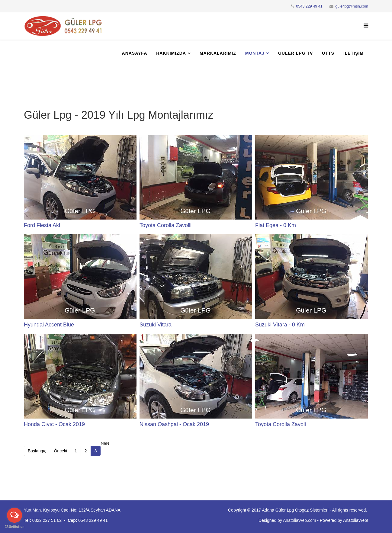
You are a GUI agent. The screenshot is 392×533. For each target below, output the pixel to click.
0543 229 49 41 (309, 6)
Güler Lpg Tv (296, 53)
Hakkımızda (171, 53)
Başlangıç (37, 451)
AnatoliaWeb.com (299, 520)
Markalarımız (218, 53)
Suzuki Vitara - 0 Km (280, 325)
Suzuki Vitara (156, 325)
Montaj (255, 53)
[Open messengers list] (14, 515)
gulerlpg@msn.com (352, 6)
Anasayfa (135, 53)
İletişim (353, 53)
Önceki (60, 451)
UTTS (328, 53)
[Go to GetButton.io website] (14, 527)
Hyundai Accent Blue (49, 325)
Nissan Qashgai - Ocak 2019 (174, 424)
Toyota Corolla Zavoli (281, 424)
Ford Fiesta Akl (42, 225)
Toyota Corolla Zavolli (165, 225)
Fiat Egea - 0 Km (276, 225)
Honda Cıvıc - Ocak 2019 (54, 424)
